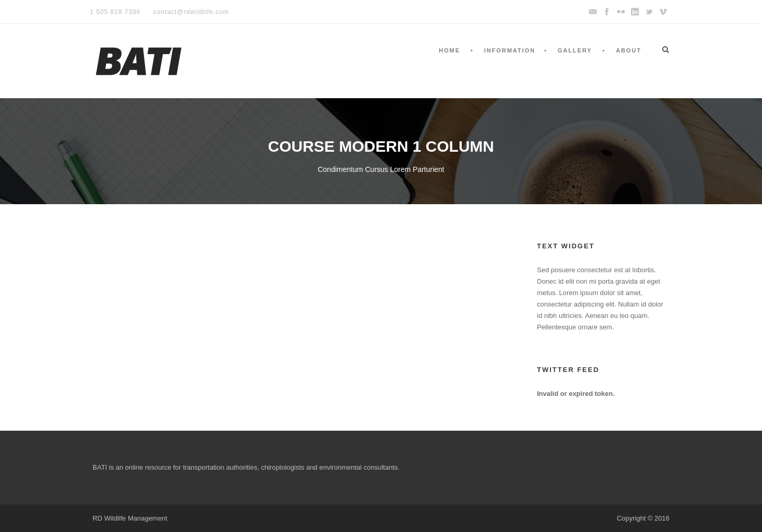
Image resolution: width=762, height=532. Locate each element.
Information (510, 50)
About (629, 50)
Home (449, 50)
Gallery (575, 50)
